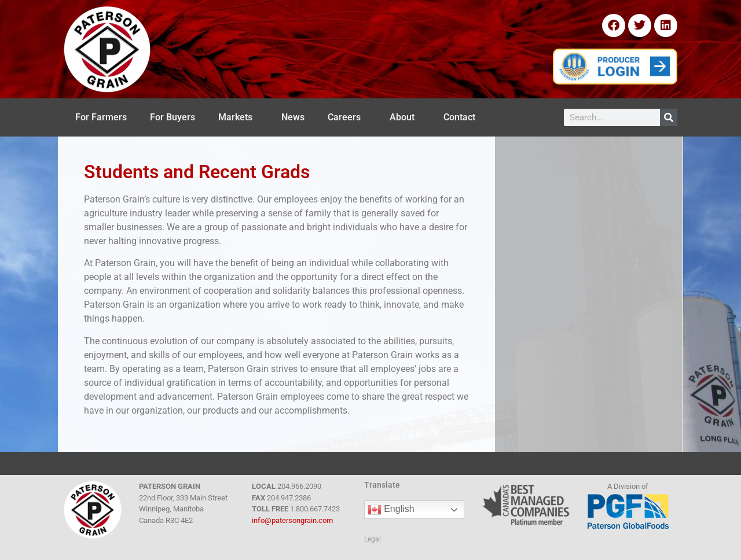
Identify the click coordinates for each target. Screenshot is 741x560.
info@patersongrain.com (292, 520)
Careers (347, 117)
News (293, 117)
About (405, 117)
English (391, 510)
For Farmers (101, 117)
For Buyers (173, 117)
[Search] (669, 117)
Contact (462, 117)
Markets (238, 117)
